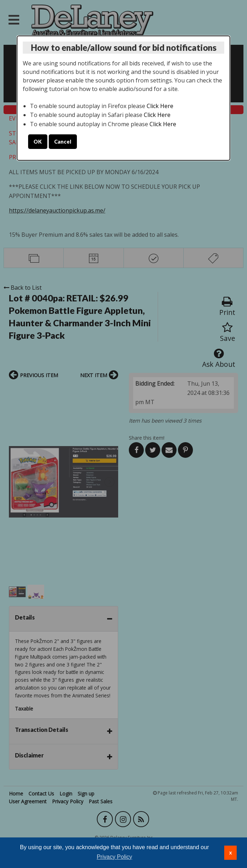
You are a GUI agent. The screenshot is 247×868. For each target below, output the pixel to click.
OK (38, 142)
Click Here (160, 106)
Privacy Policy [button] (115, 857)
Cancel (63, 142)
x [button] (231, 853)
